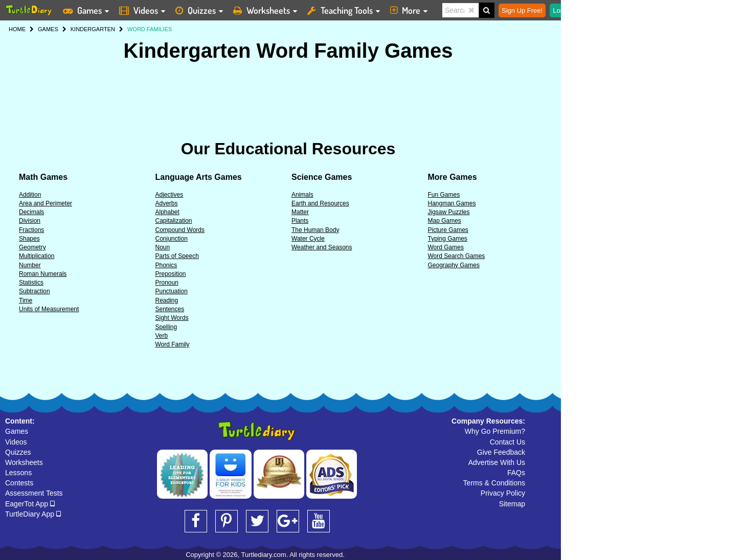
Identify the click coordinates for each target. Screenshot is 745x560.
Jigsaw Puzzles (449, 212)
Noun (163, 247)
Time (26, 300)
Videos (16, 442)
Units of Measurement (49, 309)
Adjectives (170, 195)
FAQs (516, 473)
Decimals (31, 212)
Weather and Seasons (322, 247)
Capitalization (174, 221)
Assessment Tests (34, 493)
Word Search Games (457, 256)
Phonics (166, 265)
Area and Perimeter (46, 203)
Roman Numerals (43, 274)
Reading (167, 300)
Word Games (446, 247)
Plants (300, 221)
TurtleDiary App (33, 514)
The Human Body (315, 230)
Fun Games (444, 195)
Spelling (166, 327)
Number (30, 265)
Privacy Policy (503, 493)
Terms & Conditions (494, 483)
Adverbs (167, 203)
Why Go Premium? (495, 431)
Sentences (170, 309)
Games (17, 431)
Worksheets (24, 462)
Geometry (32, 247)
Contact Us (507, 442)
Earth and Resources (320, 203)
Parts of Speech (177, 256)
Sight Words (172, 318)
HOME (17, 29)
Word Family (173, 344)
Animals (302, 195)
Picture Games (448, 230)
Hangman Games (452, 203)
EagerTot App (30, 504)
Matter (300, 212)
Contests (19, 483)
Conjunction (172, 239)
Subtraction (35, 291)
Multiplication (37, 256)
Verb (162, 336)
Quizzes (18, 452)
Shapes (29, 239)
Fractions (31, 230)
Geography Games (454, 265)
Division (30, 221)
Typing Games (448, 239)
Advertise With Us (497, 462)
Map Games (445, 221)
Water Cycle (308, 239)
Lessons (18, 473)
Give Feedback (501, 452)
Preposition (171, 274)
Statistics (31, 283)
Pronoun (167, 283)
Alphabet (167, 212)
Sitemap (512, 504)
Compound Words (180, 230)
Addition (30, 195)
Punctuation (172, 291)
